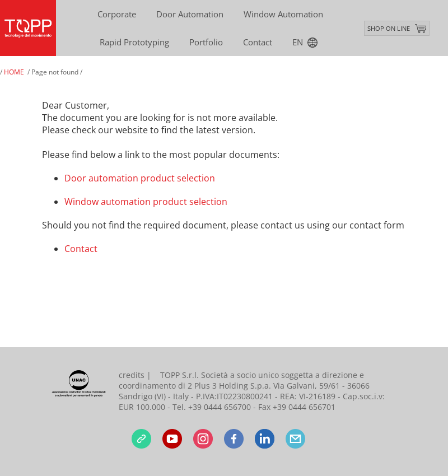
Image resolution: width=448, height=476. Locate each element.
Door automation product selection (140, 178)
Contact (81, 249)
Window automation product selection (146, 202)
